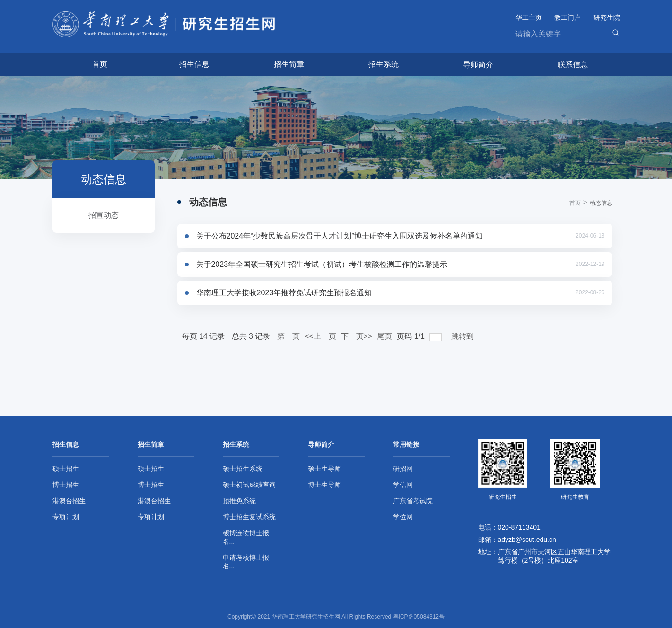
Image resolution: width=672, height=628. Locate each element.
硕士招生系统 (243, 469)
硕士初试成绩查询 (249, 485)
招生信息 (194, 64)
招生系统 (384, 64)
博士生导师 (324, 485)
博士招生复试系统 (249, 517)
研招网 (403, 469)
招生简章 (289, 64)
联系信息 (573, 65)
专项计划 (66, 517)
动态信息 (601, 203)
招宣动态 (104, 215)
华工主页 (529, 18)
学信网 (403, 485)
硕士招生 (66, 469)
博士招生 (66, 485)
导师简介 (478, 65)
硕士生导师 (324, 469)
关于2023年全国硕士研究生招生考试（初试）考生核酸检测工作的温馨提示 (322, 264)
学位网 (403, 517)
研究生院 (607, 18)
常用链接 (406, 444)
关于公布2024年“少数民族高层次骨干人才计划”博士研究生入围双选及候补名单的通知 (340, 236)
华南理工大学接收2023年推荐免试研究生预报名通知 (284, 293)
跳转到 (463, 336)
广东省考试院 (413, 501)
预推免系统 (239, 501)
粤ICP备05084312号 (419, 617)
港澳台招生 (69, 501)
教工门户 (567, 18)
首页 (100, 64)
